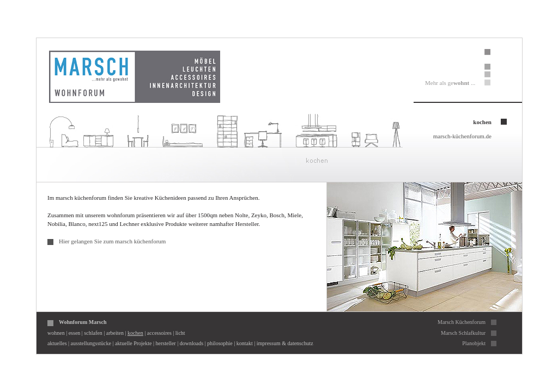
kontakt (245, 343)
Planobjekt (474, 343)
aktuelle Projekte (133, 343)
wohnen (56, 333)
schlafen (93, 333)
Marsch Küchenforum (462, 322)
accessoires (159, 333)
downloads (192, 343)
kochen (135, 333)
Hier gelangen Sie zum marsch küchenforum (112, 241)
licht (180, 333)
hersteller (166, 343)
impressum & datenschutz (285, 343)
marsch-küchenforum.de (462, 136)
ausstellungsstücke (91, 343)
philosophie (220, 343)
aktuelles (57, 343)
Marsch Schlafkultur (463, 333)
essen (75, 333)
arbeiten (115, 333)
